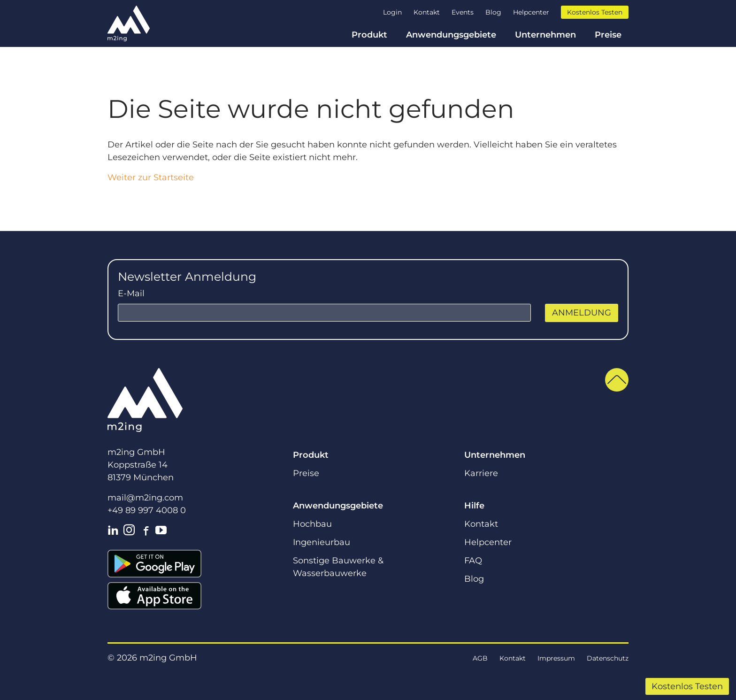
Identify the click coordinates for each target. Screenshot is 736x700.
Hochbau (312, 524)
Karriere (481, 473)
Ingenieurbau (322, 542)
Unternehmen (545, 35)
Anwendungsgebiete (451, 35)
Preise (608, 35)
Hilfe (474, 506)
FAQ (473, 561)
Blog (493, 12)
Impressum (556, 658)
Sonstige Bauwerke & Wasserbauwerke (338, 567)
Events (463, 12)
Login (392, 12)
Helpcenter (531, 12)
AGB (480, 658)
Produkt (369, 35)
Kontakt (427, 12)
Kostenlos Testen (687, 686)
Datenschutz (608, 658)
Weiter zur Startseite (151, 177)
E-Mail (131, 293)
